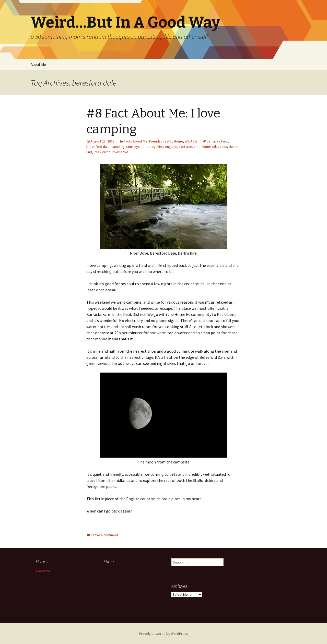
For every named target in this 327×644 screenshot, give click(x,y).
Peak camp (102, 152)
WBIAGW (191, 141)
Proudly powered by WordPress (163, 634)
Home (178, 141)
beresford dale (98, 147)
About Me (38, 64)
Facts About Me (136, 141)
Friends (155, 141)
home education (215, 147)
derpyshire (155, 147)
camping (118, 147)
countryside (135, 147)
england (171, 147)
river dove (120, 152)
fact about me (190, 147)
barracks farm (217, 141)
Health (167, 141)
